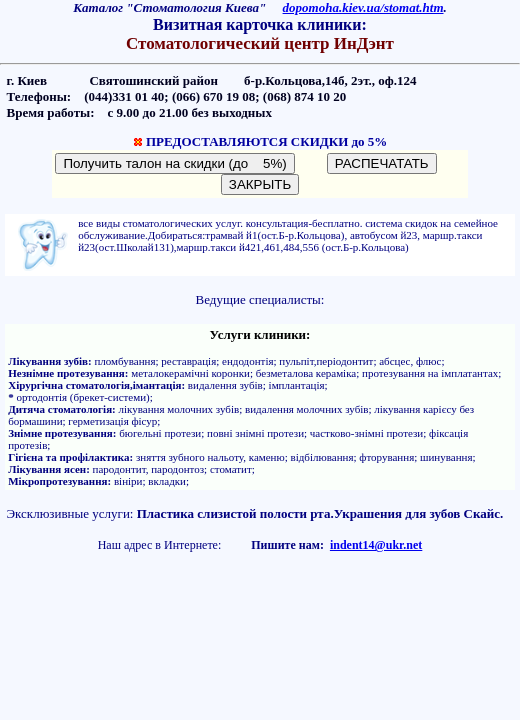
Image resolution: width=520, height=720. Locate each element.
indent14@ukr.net (376, 545)
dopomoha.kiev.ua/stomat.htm (363, 7)
